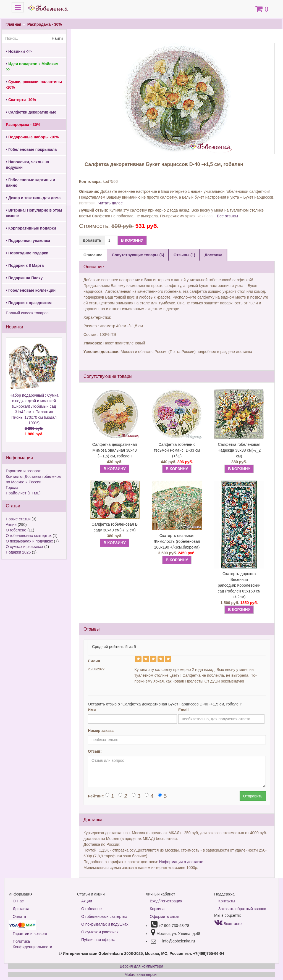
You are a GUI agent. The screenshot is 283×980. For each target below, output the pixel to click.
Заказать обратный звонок (242, 909)
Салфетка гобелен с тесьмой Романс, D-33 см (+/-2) (177, 450)
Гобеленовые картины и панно (30, 183)
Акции (11, 525)
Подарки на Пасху (24, 278)
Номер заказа (101, 731)
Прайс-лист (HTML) (23, 493)
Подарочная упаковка (28, 241)
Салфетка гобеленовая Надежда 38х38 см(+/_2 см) (239, 450)
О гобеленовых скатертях (29, 536)
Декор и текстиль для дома (33, 198)
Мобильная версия (141, 974)
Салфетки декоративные (31, 112)
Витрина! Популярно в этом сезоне (34, 213)
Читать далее (111, 203)
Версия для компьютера (141, 966)
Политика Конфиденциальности (32, 944)
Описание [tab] (93, 255)
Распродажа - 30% (45, 24)
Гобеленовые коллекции (31, 290)
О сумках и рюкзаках (24, 547)
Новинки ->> (19, 51)
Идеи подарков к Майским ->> (33, 67)
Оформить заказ (165, 916)
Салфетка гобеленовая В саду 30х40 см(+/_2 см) (115, 527)
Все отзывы (227, 216)
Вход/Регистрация (166, 901)
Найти (57, 38)
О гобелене (16, 530)
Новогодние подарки (27, 253)
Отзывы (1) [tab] (184, 255)
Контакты (227, 901)
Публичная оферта (98, 940)
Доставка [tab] (213, 255)
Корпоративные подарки (31, 228)
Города (12, 488)
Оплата (19, 916)
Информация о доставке (181, 862)
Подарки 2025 (18, 552)
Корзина (157, 909)
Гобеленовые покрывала (31, 149)
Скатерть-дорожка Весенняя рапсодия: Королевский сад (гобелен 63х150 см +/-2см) (239, 585)
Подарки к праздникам (29, 303)
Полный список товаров (27, 313)
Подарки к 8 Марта (25, 265)
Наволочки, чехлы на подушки (27, 165)
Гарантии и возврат (23, 471)
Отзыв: (95, 751)
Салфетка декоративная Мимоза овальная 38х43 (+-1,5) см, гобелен (115, 450)
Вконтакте (228, 924)
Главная (13, 24)
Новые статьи (18, 519)
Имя (92, 710)
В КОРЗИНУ (132, 240)
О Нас (18, 901)
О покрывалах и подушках (29, 541)
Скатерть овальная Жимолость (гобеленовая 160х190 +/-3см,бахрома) (177, 541)
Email (183, 710)
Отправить (253, 796)
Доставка (21, 909)
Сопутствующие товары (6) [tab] (138, 255)
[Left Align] (138, 659)
